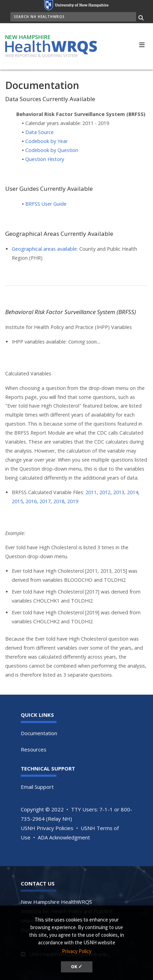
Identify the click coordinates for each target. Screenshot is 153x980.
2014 (133, 492)
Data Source (39, 132)
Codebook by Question (52, 150)
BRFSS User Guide (46, 204)
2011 (91, 492)
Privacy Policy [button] (77, 951)
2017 (45, 501)
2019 (73, 501)
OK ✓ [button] (77, 967)
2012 (105, 492)
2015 (17, 501)
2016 (31, 501)
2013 (119, 492)
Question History (45, 159)
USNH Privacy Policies (47, 828)
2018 (59, 501)
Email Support (37, 787)
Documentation (39, 733)
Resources (34, 749)
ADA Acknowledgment (64, 837)
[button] (142, 44)
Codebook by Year (46, 141)
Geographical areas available (44, 249)
